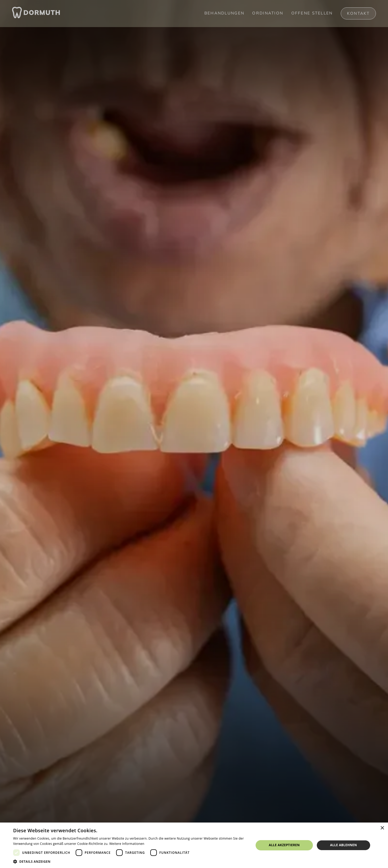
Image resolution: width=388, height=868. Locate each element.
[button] (130, 861)
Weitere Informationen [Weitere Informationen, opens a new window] (127, 844)
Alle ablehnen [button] (344, 845)
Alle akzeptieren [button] (284, 845)
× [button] (382, 828)
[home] (36, 13)
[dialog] (194, 845)
